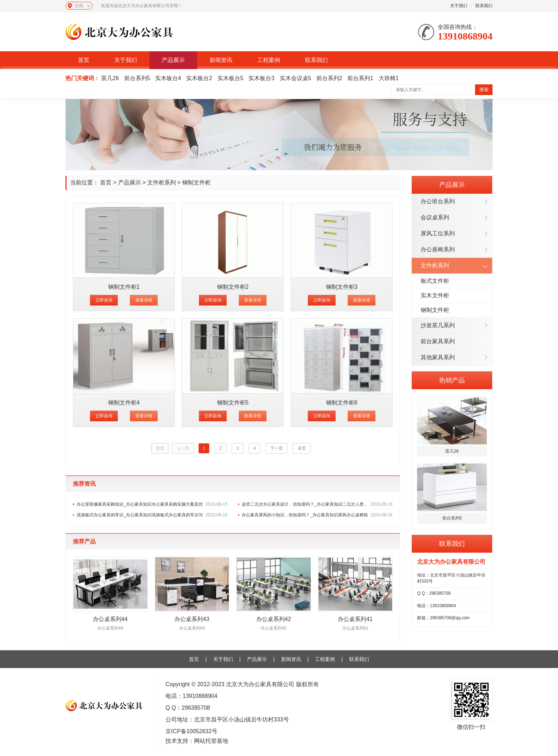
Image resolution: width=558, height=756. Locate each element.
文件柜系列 (435, 265)
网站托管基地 (211, 741)
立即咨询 (104, 300)
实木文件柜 (435, 295)
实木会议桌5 (296, 78)
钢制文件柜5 (233, 403)
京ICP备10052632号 (191, 731)
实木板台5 (230, 78)
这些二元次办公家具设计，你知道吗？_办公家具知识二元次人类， (317, 504)
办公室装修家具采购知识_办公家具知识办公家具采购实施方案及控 (152, 504)
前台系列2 (329, 78)
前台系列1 (360, 78)
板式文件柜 (435, 281)
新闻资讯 (221, 60)
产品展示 (173, 60)
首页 (84, 60)
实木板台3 (261, 78)
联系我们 (484, 6)
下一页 (277, 448)
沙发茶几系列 (438, 325)
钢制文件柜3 (342, 287)
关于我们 (459, 6)
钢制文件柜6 (342, 403)
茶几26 (110, 78)
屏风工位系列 (438, 233)
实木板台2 (199, 78)
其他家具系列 (438, 357)
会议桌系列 (435, 217)
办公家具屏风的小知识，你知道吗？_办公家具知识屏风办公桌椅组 (317, 515)
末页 (302, 448)
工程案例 (269, 60)
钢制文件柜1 (124, 287)
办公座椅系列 (438, 249)
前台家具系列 (438, 341)
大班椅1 (389, 78)
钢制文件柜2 (233, 287)
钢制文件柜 (435, 310)
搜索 (484, 90)
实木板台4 (168, 78)
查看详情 (144, 300)
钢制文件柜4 (124, 403)
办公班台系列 (438, 201)
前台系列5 (137, 78)
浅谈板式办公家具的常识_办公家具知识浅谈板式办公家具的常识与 (152, 515)
